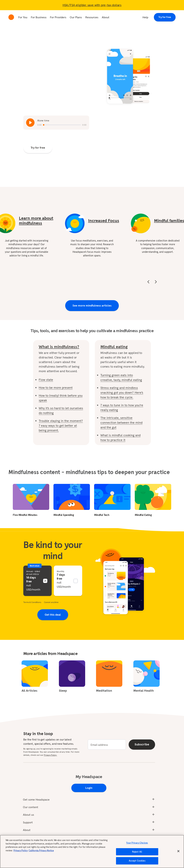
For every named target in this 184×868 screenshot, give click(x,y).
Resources (92, 17)
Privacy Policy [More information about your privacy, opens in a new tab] (21, 851)
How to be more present (56, 388)
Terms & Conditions (32, 602)
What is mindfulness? (59, 347)
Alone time (43, 120)
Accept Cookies (137, 861)
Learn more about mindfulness (36, 221)
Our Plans (76, 17)
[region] (92, 851)
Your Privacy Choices (137, 843)
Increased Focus (104, 221)
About (106, 17)
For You (23, 17)
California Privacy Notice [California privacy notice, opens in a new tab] (41, 851)
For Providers (58, 17)
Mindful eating (114, 347)
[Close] (178, 851)
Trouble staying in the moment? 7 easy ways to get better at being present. (61, 425)
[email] (107, 745)
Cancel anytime (51, 602)
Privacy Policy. (50, 755)
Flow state (46, 380)
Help (145, 17)
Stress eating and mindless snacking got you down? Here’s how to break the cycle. (122, 392)
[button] (38, 581)
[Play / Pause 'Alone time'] (30, 123)
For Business (39, 17)
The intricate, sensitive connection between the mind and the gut (121, 422)
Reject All (137, 852)
